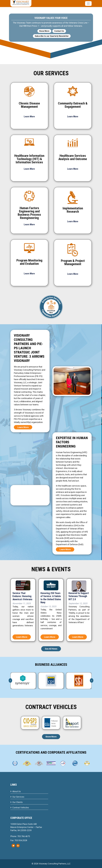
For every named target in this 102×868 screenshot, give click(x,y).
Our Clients (17, 802)
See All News (51, 649)
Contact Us (59, 31)
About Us (16, 791)
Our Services (17, 797)
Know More (44, 31)
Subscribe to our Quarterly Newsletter (52, 36)
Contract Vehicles (20, 808)
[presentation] (10, 680)
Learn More (23, 427)
